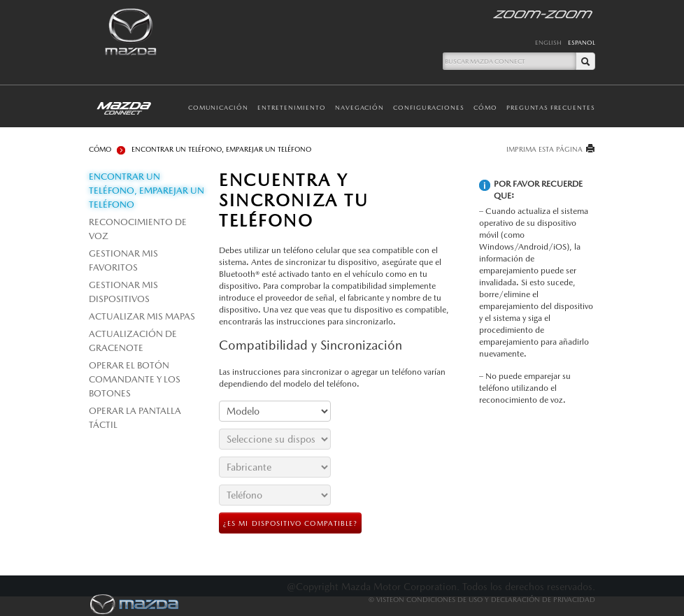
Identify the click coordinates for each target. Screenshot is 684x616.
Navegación (360, 107)
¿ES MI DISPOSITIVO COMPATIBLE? (290, 523)
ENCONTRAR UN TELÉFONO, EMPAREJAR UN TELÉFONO (147, 191)
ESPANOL (582, 42)
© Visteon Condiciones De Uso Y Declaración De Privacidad (482, 599)
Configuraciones (428, 107)
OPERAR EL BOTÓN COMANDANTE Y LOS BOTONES (135, 379)
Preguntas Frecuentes (551, 107)
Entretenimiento (291, 107)
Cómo (485, 107)
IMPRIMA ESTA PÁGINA (544, 149)
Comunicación (219, 107)
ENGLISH (548, 42)
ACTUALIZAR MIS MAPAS (142, 316)
